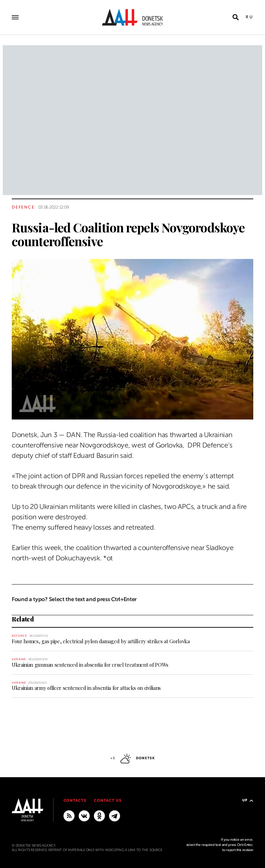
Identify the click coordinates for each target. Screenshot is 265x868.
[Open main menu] (15, 17)
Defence (23, 207)
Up (248, 800)
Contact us (108, 801)
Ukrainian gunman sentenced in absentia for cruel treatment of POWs (90, 665)
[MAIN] (115, 816)
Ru (249, 17)
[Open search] (236, 17)
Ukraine (19, 659)
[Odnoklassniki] (99, 816)
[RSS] (69, 816)
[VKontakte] (84, 816)
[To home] (132, 17)
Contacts (75, 801)
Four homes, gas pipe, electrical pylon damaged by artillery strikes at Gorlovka (101, 641)
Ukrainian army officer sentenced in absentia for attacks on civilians (86, 688)
